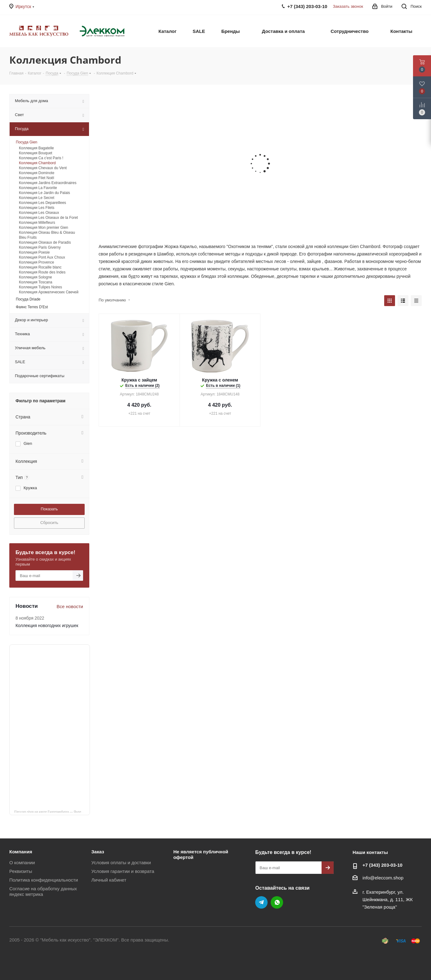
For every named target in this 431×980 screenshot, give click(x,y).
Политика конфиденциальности (44, 880)
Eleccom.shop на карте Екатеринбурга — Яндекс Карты (52, 811)
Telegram (261, 902)
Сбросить (49, 523)
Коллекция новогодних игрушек (47, 625)
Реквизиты (21, 871)
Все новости (70, 606)
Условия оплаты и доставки (121, 863)
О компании (22, 863)
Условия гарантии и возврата (123, 871)
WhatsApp (277, 902)
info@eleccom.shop (383, 878)
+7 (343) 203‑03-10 (382, 865)
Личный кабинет (109, 880)
